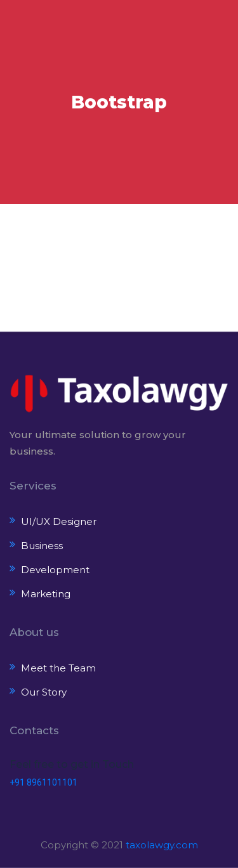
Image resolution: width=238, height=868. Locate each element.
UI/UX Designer (59, 521)
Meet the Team (58, 668)
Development (55, 570)
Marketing (46, 594)
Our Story (44, 692)
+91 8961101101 (43, 782)
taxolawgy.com (162, 845)
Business (42, 546)
